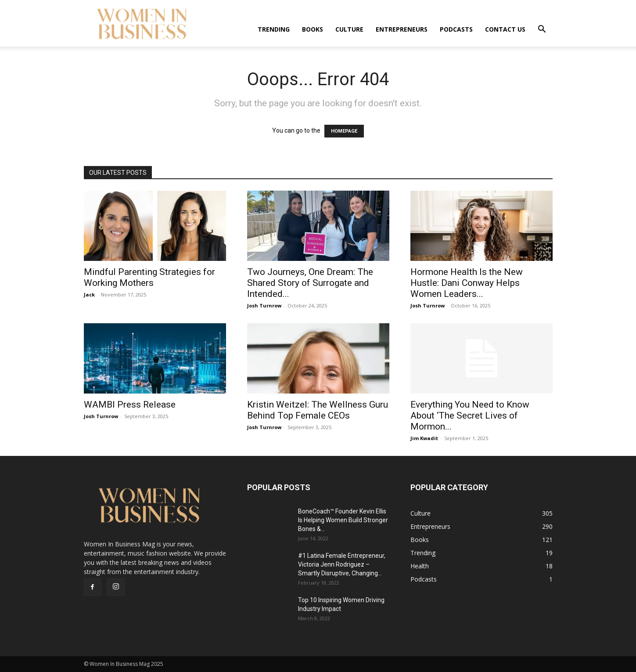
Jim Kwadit (424, 438)
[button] (542, 30)
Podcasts (456, 29)
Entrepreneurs (402, 29)
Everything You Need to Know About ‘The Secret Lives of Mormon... (470, 415)
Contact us (505, 29)
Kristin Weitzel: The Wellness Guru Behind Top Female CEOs (318, 410)
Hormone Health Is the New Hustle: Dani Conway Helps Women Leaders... (467, 283)
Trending (274, 29)
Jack (89, 294)
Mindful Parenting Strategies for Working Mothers (149, 277)
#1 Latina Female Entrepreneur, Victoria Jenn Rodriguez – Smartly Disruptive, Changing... (342, 564)
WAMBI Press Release (130, 405)
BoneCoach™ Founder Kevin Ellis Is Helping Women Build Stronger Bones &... (343, 520)
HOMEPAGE (344, 131)
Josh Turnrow (264, 305)
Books (313, 29)
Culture (349, 29)
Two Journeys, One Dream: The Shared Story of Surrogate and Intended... (310, 283)
